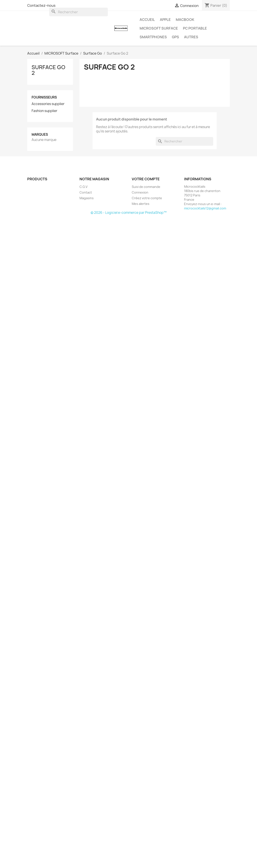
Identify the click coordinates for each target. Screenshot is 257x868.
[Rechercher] (79, 12)
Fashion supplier (44, 111)
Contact (86, 192)
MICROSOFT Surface (159, 28)
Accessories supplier (48, 104)
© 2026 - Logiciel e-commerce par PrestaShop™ (129, 213)
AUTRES (191, 37)
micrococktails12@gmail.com (205, 208)
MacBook (185, 20)
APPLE (165, 20)
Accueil (147, 20)
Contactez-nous (41, 5)
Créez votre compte (147, 198)
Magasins (87, 198)
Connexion (140, 192)
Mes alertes (141, 204)
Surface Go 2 (48, 70)
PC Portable (195, 28)
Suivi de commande (146, 187)
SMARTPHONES (153, 37)
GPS (175, 37)
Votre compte (146, 179)
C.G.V (84, 187)
